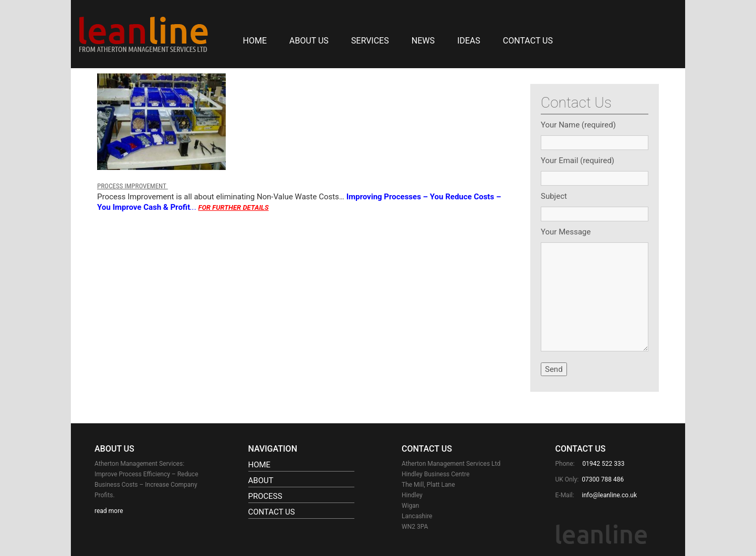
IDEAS (469, 41)
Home (255, 41)
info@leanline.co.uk (609, 495)
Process (265, 496)
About (261, 480)
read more (109, 511)
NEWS (423, 41)
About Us (309, 41)
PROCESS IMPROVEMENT (133, 186)
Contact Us (528, 41)
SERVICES (370, 41)
